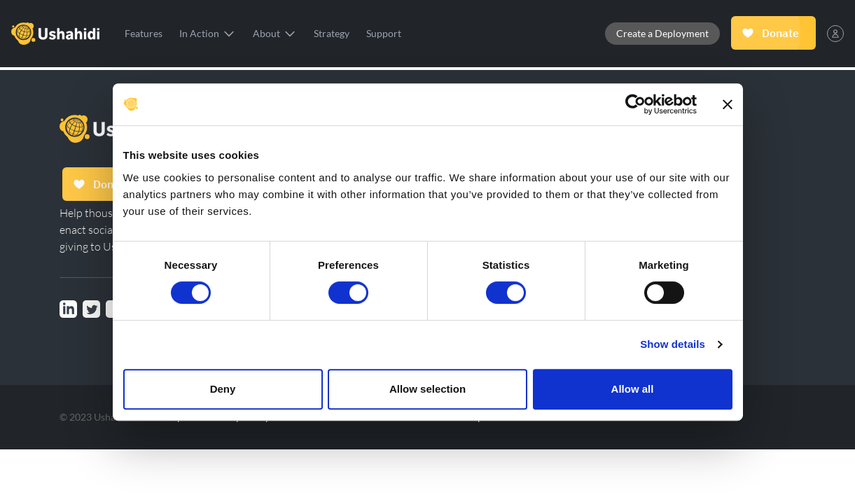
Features (144, 33)
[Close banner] (728, 104)
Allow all (633, 389)
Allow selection (427, 389)
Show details (673, 344)
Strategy (332, 33)
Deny (223, 389)
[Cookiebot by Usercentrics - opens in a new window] (635, 104)
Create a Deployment (662, 33)
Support (384, 33)
